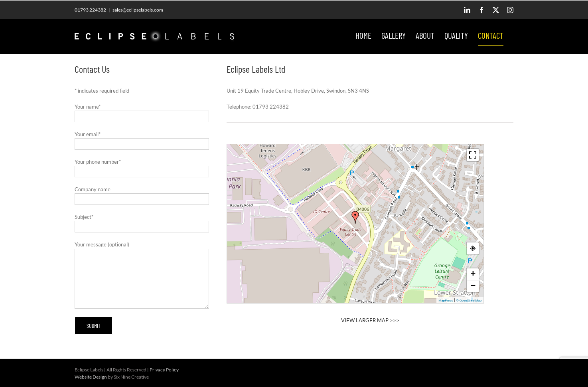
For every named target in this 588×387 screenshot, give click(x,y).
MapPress (446, 301)
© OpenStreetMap (469, 301)
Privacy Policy (164, 370)
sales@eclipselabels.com (138, 10)
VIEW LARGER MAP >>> (370, 320)
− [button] (473, 286)
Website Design (91, 377)
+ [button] (473, 274)
